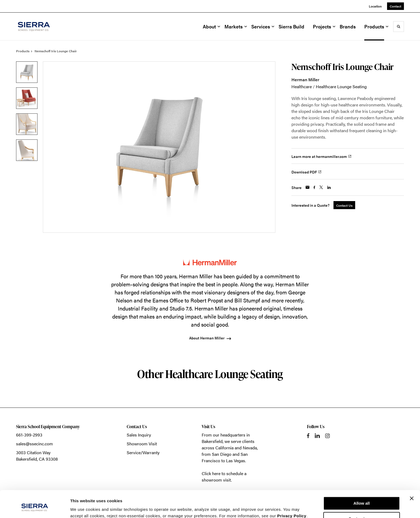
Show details (83, 507)
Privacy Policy (292, 493)
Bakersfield (212, 441)
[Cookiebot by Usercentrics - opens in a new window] (35, 508)
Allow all (362, 480)
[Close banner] (412, 475)
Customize (362, 496)
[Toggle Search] (399, 27)
